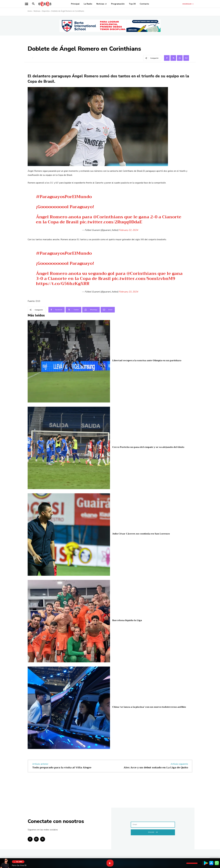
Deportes (46, 11)
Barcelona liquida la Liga (127, 620)
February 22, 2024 (129, 230)
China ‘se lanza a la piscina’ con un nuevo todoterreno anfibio (149, 707)
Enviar (153, 832)
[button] (33, 4)
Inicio (30, 11)
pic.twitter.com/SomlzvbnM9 (144, 279)
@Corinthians (108, 217)
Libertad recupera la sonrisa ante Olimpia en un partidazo (147, 361)
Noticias (37, 11)
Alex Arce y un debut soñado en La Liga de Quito (156, 767)
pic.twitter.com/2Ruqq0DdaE (111, 222)
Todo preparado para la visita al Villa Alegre (62, 767)
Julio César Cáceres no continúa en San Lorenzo (141, 534)
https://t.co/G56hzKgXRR (63, 284)
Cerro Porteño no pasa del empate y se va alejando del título (148, 447)
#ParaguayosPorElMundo (64, 197)
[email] (153, 825)
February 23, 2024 (129, 292)
